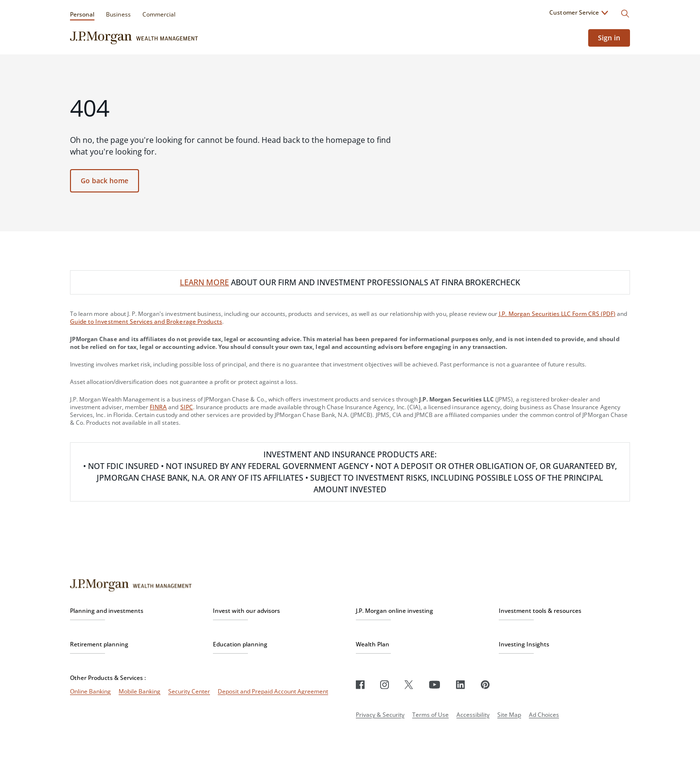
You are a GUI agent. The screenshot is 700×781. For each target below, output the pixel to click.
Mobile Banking (140, 691)
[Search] (625, 14)
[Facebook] (360, 685)
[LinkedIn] (461, 685)
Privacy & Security (380, 715)
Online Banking (90, 691)
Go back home (105, 181)
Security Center (189, 691)
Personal (82, 14)
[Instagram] (385, 685)
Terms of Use (430, 715)
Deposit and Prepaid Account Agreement (273, 691)
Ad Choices (544, 715)
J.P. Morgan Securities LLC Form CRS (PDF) (557, 314)
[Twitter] (409, 685)
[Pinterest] (485, 685)
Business (118, 14)
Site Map (509, 715)
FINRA (158, 407)
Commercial (159, 14)
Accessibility (473, 715)
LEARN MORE (204, 282)
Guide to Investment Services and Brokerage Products (146, 321)
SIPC (187, 407)
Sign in (609, 38)
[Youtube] (435, 685)
